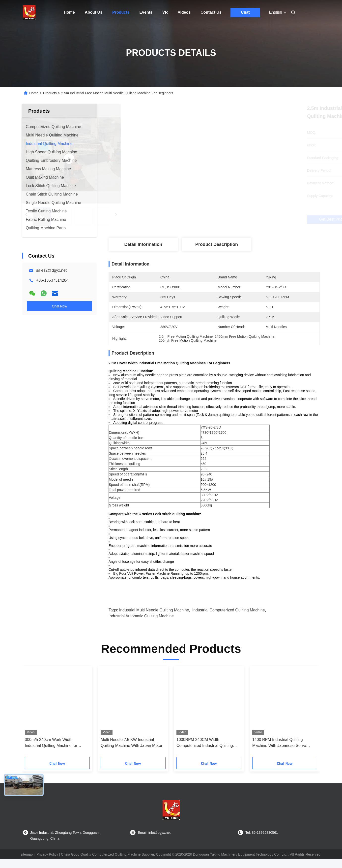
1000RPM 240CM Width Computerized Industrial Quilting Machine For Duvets (205, 752)
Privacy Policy (47, 863)
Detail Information (143, 244)
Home (69, 12)
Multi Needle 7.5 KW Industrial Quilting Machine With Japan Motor (131, 751)
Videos (184, 12)
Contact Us (211, 12)
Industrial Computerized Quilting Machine (229, 619)
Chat (245, 12)
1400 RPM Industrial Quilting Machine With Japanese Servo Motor (279, 752)
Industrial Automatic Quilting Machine (141, 625)
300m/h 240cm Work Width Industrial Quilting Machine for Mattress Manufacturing (51, 752)
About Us (94, 12)
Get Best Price (241, 219)
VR (165, 12)
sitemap (27, 863)
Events (146, 12)
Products (121, 12)
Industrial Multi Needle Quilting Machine (154, 619)
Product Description (217, 244)
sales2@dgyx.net (51, 270)
